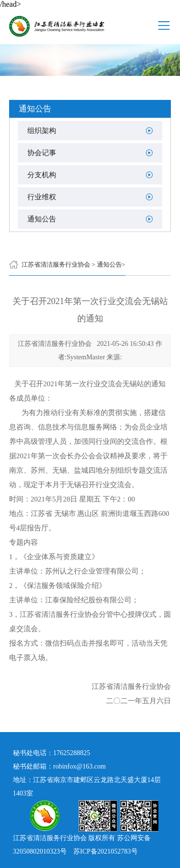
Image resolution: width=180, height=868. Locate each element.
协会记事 (42, 153)
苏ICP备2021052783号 (106, 851)
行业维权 (42, 197)
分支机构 (42, 175)
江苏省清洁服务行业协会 (56, 264)
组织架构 (42, 131)
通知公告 (42, 219)
